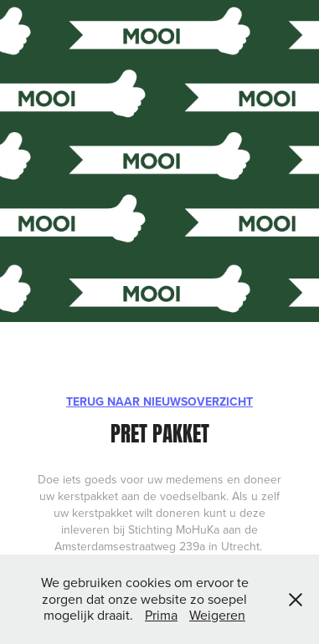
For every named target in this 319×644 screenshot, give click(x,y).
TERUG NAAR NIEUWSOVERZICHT (159, 401)
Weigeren (217, 615)
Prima (161, 615)
